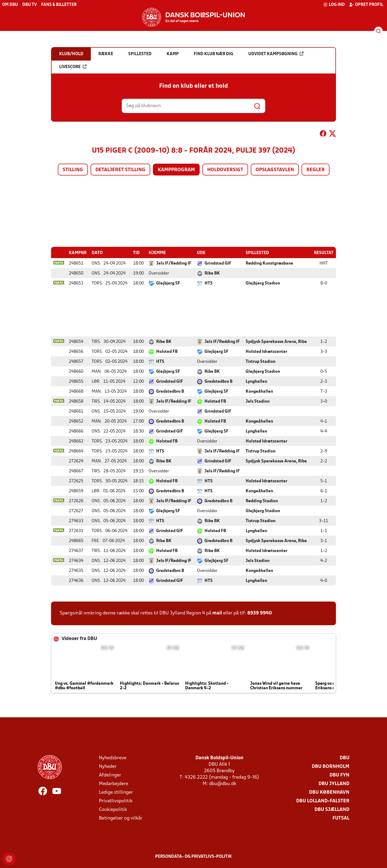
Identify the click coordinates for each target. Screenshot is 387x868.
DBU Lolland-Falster (323, 801)
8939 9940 (260, 613)
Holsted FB (167, 352)
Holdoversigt (225, 170)
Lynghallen (256, 381)
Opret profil (366, 5)
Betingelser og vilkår (121, 818)
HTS (209, 283)
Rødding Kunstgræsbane (269, 263)
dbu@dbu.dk (223, 784)
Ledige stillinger (116, 792)
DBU (345, 758)
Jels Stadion (258, 401)
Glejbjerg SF (168, 283)
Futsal (341, 818)
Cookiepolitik (113, 809)
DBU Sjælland (332, 809)
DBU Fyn (339, 775)
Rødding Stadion (262, 501)
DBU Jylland (334, 784)
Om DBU (10, 5)
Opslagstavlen (275, 170)
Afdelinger (110, 775)
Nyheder (108, 766)
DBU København (329, 792)
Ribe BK (212, 273)
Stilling (73, 170)
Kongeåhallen (259, 391)
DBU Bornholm (331, 766)
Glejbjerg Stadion (263, 283)
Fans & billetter (59, 5)
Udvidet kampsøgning (276, 54)
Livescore (73, 67)
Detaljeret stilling (120, 170)
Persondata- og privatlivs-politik (193, 856)
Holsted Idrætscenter (266, 352)
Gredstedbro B (218, 381)
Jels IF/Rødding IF (174, 263)
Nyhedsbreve (113, 758)
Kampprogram (176, 170)
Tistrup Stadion (261, 361)
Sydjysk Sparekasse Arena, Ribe (276, 342)
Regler (316, 170)
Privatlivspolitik (116, 801)
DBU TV (30, 5)
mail (217, 613)
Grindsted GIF (218, 263)
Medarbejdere (114, 784)
